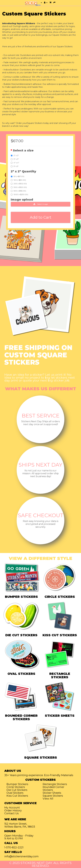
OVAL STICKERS (21, 674)
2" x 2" (15, 155)
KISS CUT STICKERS (60, 635)
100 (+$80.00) (18, 180)
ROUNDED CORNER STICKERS (21, 717)
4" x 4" (15, 163)
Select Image (41, 204)
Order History (13, 810)
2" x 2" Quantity (23, 171)
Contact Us (11, 813)
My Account (12, 808)
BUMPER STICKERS (21, 597)
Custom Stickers (41, 780)
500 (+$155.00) (18, 191)
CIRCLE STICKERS (60, 597)
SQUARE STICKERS (41, 758)
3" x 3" (15, 159)
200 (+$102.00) (19, 184)
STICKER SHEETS (60, 716)
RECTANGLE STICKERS (60, 675)
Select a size (23, 150)
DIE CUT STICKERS (21, 635)
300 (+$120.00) (19, 187)
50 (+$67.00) (18, 176)
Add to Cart (41, 217)
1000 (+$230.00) (19, 194)
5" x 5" (15, 166)
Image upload (22, 200)
